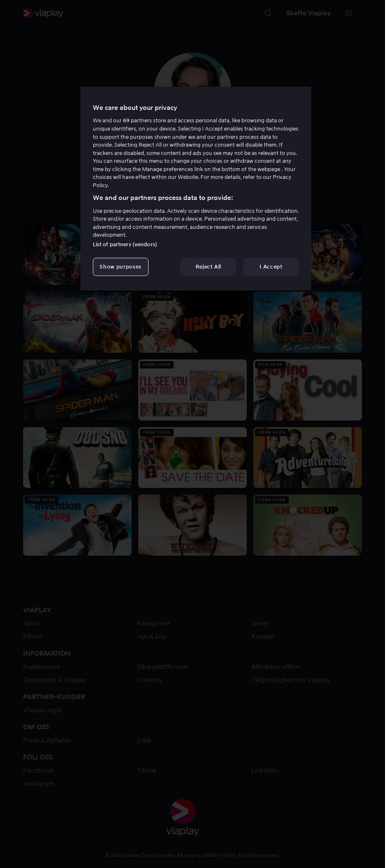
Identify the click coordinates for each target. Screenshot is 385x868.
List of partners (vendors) (125, 244)
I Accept (271, 267)
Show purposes (120, 267)
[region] (196, 189)
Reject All (209, 267)
